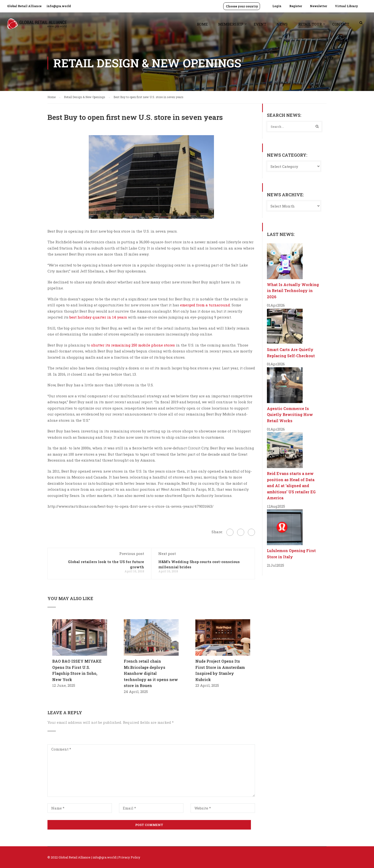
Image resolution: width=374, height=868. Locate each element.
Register (296, 6)
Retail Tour (310, 24)
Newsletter (318, 6)
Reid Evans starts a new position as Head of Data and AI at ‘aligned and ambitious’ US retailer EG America (291, 486)
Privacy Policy (129, 857)
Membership (231, 24)
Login (277, 6)
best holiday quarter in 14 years (98, 317)
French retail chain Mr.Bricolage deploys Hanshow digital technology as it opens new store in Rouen (151, 673)
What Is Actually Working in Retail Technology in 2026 (293, 291)
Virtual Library (346, 6)
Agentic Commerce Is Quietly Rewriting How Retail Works (290, 415)
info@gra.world (59, 6)
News (282, 24)
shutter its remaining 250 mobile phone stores (133, 345)
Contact (341, 24)
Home (202, 24)
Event (260, 24)
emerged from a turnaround (205, 305)
